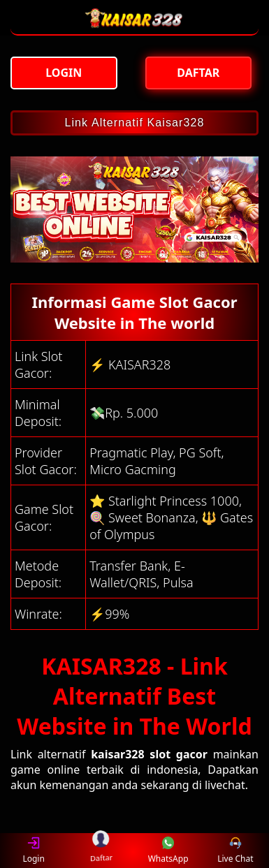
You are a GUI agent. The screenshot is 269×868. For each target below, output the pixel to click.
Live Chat (235, 851)
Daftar (101, 851)
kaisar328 (118, 754)
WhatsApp (168, 851)
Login (33, 851)
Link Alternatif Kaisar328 (134, 123)
